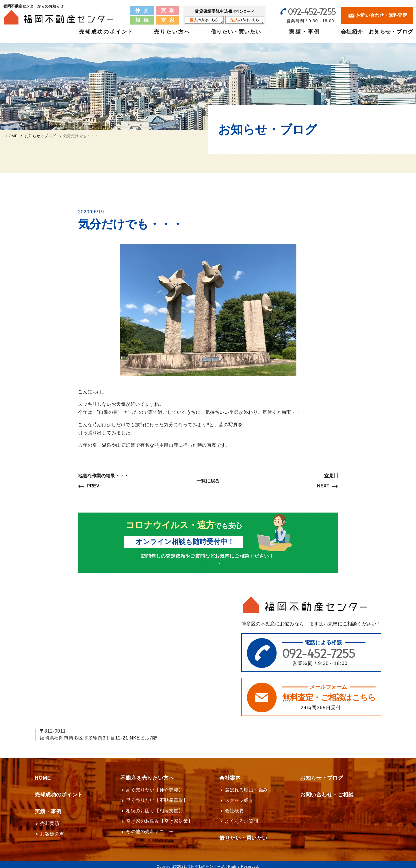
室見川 (327, 481)
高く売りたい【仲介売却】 (155, 786)
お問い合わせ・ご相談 (327, 791)
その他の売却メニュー (150, 827)
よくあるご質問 (242, 817)
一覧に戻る (208, 481)
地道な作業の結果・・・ (103, 481)
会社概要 (234, 807)
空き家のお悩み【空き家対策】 (159, 817)
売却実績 (50, 819)
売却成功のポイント (106, 35)
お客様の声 (52, 830)
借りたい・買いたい (236, 35)
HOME (12, 136)
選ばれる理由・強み (246, 786)
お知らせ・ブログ (391, 35)
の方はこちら (204, 20)
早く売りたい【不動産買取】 (157, 796)
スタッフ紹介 (239, 796)
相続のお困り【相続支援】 (155, 807)
